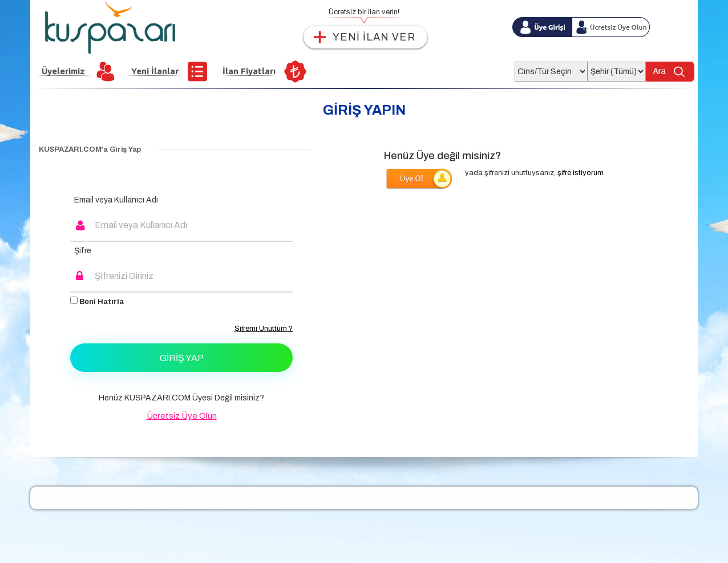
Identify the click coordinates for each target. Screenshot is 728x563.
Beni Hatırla (97, 301)
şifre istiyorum (581, 173)
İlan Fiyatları (249, 71)
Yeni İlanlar (155, 71)
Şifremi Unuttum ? (264, 329)
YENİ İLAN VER (374, 37)
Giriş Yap (182, 358)
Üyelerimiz (63, 71)
